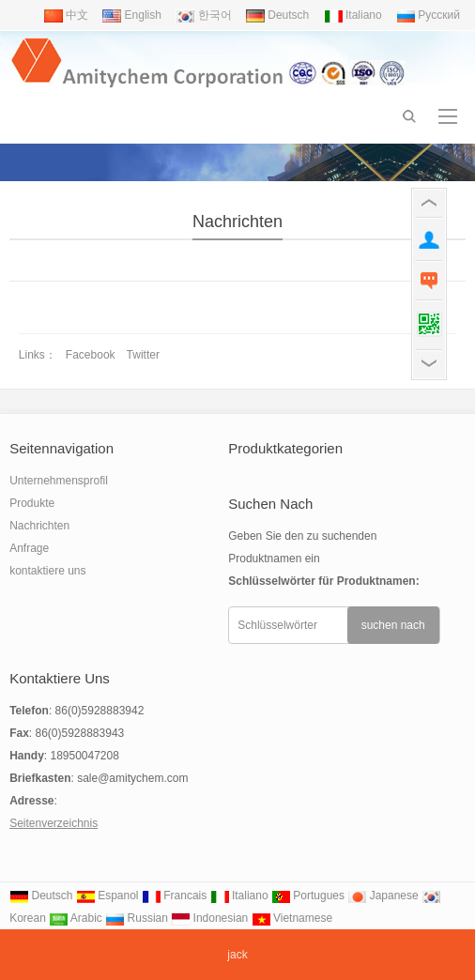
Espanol (107, 896)
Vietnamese (292, 918)
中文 (66, 15)
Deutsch (277, 15)
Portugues (308, 896)
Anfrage (29, 548)
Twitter (143, 355)
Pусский (428, 15)
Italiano (353, 15)
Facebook (91, 355)
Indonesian (209, 918)
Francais (174, 896)
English (132, 15)
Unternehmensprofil (59, 481)
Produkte (32, 503)
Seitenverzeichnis (54, 823)
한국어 (203, 15)
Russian (137, 918)
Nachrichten (237, 222)
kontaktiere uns (47, 571)
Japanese (383, 896)
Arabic (76, 918)
